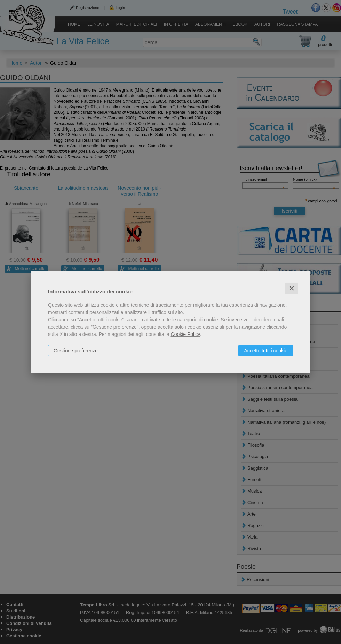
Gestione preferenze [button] (76, 350)
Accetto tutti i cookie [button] (266, 350)
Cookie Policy (185, 334)
